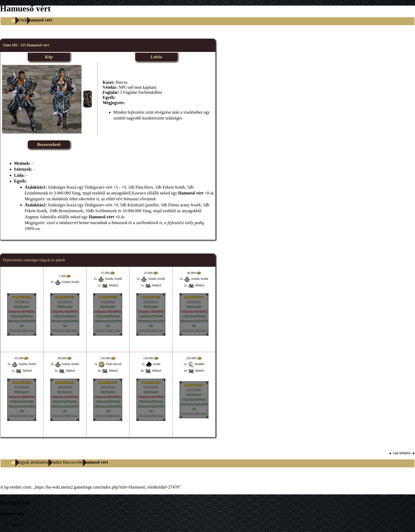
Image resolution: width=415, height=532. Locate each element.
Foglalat (130, 92)
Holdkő (200, 364)
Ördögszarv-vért (99, 187)
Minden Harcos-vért (66, 462)
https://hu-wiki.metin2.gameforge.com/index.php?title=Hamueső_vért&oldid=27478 (107, 487)
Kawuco (139, 193)
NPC (123, 87)
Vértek (21, 20)
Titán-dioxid (114, 364)
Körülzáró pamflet (143, 205)
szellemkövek (147, 223)
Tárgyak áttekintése (32, 462)
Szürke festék (71, 282)
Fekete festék (174, 187)
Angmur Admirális (40, 217)
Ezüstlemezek (36, 193)
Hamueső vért (191, 193)
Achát (157, 364)
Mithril (114, 285)
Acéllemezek (106, 211)
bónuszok (120, 223)
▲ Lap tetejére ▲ (402, 453)
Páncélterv (144, 187)
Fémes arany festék (184, 205)
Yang (76, 193)
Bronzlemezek (71, 211)
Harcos (121, 82)
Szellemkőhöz (150, 92)
